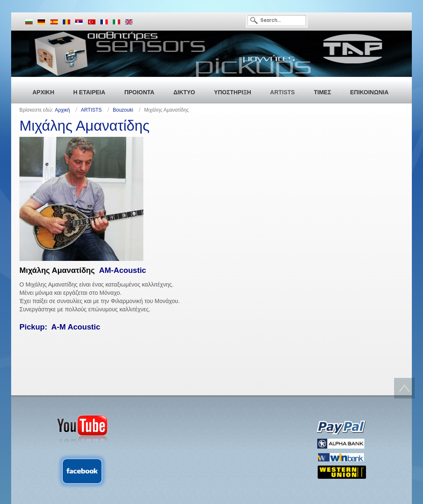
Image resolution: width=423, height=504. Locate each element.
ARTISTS (91, 110)
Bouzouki (123, 110)
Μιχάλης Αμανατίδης (84, 125)
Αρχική (62, 110)
